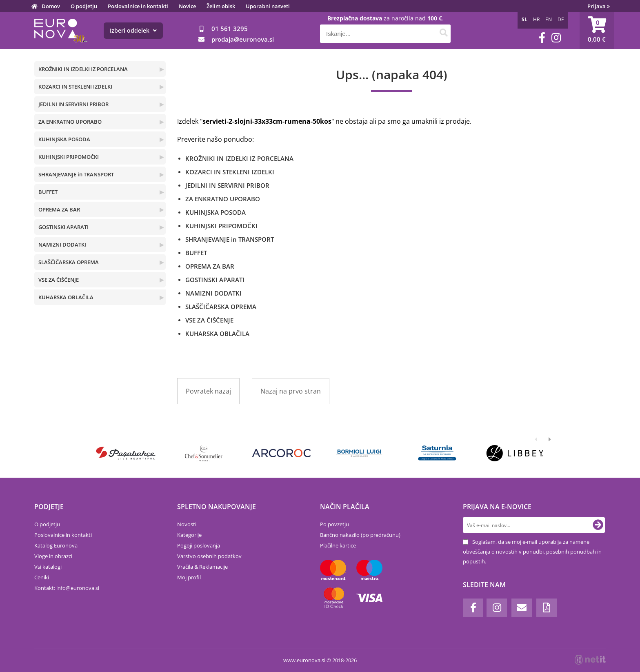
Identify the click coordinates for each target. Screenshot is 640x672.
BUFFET (48, 192)
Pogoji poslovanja (199, 545)
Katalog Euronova (56, 545)
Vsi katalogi (48, 567)
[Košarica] (597, 31)
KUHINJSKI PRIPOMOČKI (69, 157)
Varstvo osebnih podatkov (209, 556)
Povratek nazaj (208, 391)
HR (536, 19)
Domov (51, 6)
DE (561, 19)
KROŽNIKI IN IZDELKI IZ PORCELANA (83, 69)
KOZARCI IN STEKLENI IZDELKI (75, 87)
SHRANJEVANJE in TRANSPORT (76, 174)
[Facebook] (542, 38)
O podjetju (84, 6)
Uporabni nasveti (268, 6)
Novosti (187, 524)
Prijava (599, 6)
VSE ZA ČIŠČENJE (59, 280)
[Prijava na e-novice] (598, 525)
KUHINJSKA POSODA (64, 139)
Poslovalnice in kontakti (138, 6)
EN (549, 19)
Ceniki (42, 577)
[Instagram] (556, 38)
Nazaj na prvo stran (291, 391)
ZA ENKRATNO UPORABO (70, 122)
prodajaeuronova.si (243, 39)
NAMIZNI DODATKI (62, 245)
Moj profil (189, 577)
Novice (187, 6)
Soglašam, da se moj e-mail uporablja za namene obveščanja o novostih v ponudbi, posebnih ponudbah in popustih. (532, 552)
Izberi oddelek (133, 30)
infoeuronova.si (78, 588)
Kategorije (189, 535)
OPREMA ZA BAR (59, 209)
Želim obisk (221, 6)
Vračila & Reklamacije (202, 567)
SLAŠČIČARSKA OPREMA (69, 262)
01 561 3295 (230, 29)
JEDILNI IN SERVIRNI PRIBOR (73, 104)
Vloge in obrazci (53, 556)
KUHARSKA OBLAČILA (66, 297)
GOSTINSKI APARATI (63, 227)
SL (524, 19)
